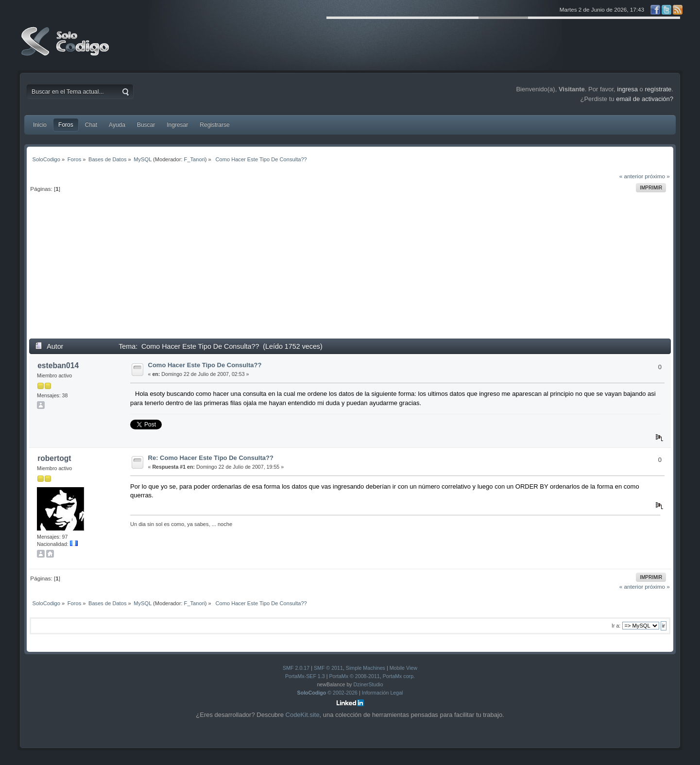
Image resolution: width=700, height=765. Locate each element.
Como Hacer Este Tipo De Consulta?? (205, 365)
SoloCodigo (66, 49)
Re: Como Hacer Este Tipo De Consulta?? (211, 458)
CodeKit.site (303, 715)
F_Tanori (195, 159)
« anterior (631, 176)
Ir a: (616, 626)
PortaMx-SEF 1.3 (305, 676)
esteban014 (58, 365)
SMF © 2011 (328, 668)
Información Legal (383, 693)
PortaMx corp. (399, 676)
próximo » (657, 176)
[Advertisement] (350, 270)
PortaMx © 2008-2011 (354, 676)
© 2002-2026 (328, 693)
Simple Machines (366, 668)
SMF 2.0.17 (296, 668)
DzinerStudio (368, 684)
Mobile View (403, 668)
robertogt (54, 458)
